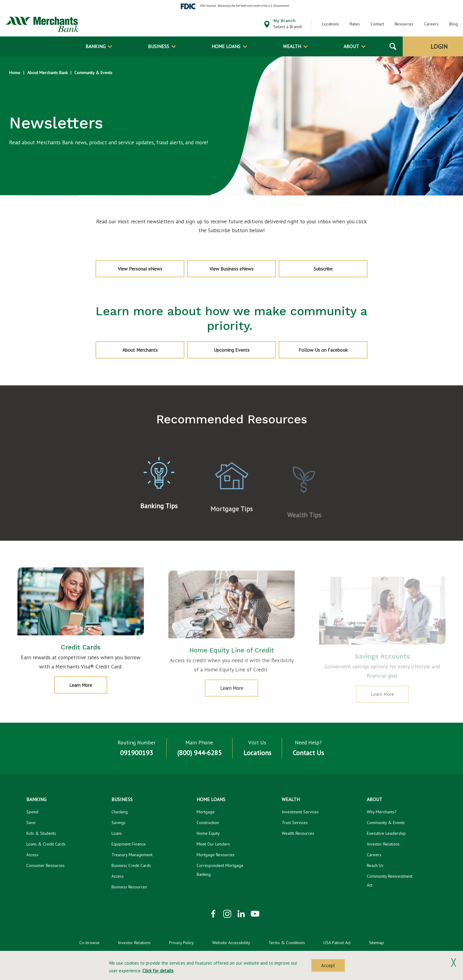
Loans (117, 833)
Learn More (87, 698)
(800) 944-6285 (200, 753)
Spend (32, 812)
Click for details (158, 971)
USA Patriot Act (337, 942)
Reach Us (375, 865)
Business (158, 46)
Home (15, 73)
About (351, 46)
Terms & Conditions (287, 942)
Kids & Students (41, 833)
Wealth (292, 46)
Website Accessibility (231, 942)
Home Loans (226, 46)
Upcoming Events (232, 350)
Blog (454, 24)
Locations (331, 24)
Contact (377, 24)
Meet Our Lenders (213, 844)
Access (32, 854)
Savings (119, 823)
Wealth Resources (298, 833)
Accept (328, 965)
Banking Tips (159, 516)
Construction (208, 823)
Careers (431, 24)
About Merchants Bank (47, 73)
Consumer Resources (45, 865)
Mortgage (206, 812)
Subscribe (336, 271)
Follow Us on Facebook (323, 350)
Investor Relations (383, 844)
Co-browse (89, 942)
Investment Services (300, 812)
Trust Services (295, 823)
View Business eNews (231, 269)
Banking (96, 46)
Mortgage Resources (216, 854)
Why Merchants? (382, 812)
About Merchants (140, 350)
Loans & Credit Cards (46, 844)
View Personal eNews (140, 269)
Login (439, 47)
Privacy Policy (181, 942)
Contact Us (308, 753)
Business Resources (129, 887)
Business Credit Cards (131, 865)
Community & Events (93, 73)
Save (31, 823)
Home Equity (208, 833)
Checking (120, 812)
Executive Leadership (386, 833)
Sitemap (376, 942)
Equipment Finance (129, 844)
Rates (355, 24)
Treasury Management (132, 854)
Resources (404, 24)
